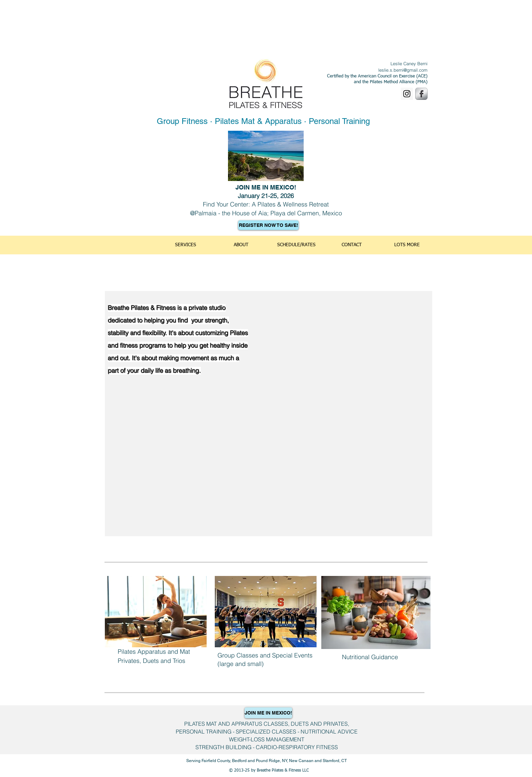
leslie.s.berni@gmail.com (403, 70)
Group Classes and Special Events (265, 655)
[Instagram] (407, 94)
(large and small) (241, 664)
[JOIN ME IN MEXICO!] (268, 713)
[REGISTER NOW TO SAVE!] (268, 225)
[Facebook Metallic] (421, 94)
